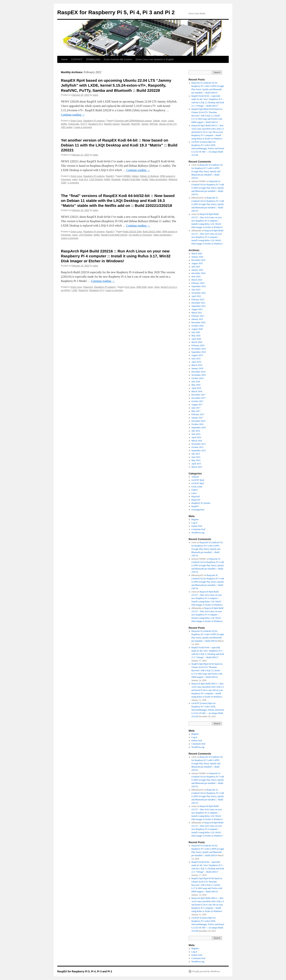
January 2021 (197, 319)
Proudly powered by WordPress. (206, 971)
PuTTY (84, 124)
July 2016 (196, 431)
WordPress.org (198, 533)
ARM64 (127, 176)
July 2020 (196, 332)
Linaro (171, 121)
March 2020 (197, 342)
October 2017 (198, 401)
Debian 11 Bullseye (149, 176)
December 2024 (198, 273)
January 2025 (197, 270)
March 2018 (197, 391)
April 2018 (196, 388)
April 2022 (196, 296)
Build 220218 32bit (133, 232)
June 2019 (196, 359)
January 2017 (197, 418)
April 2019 (196, 362)
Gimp (157, 287)
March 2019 (197, 365)
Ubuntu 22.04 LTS (168, 124)
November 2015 (199, 444)
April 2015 (196, 464)
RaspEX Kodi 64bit (131, 179)
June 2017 (196, 408)
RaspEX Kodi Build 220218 (114, 235)
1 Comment (73, 183)
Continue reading (73, 115)
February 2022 (198, 299)
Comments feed (198, 529)
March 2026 (197, 254)
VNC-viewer (67, 127)
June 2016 (196, 434)
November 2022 (199, 293)
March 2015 (197, 467)
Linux (194, 493)
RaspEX (110, 176)
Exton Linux (76, 121)
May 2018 (196, 385)
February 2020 (198, 345)
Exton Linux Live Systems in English (155, 59)
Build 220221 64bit (152, 232)
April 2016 (196, 437)
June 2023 (196, 290)
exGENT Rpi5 (198, 483)
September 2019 (199, 352)
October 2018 (198, 378)
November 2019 (199, 349)
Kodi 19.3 (83, 179)
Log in (194, 523)
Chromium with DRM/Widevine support (133, 121)
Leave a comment (83, 127)
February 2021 (198, 316)
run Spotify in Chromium (140, 235)
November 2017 (199, 398)
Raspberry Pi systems (94, 121)
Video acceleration (158, 179)
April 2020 (196, 339)
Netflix (64, 124)
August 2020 (197, 329)
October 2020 (198, 326)
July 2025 (196, 267)
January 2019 (197, 368)
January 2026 (197, 257)
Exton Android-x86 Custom (118, 59)
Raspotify (125, 124)
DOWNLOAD (93, 59)
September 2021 (199, 306)
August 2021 (197, 309)
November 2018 (199, 375)
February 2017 (198, 414)
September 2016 (199, 428)
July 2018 (196, 382)
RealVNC (136, 124)
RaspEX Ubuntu (112, 124)
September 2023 (199, 286)
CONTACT (77, 59)
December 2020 (198, 322)
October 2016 (198, 424)
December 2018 (198, 372)
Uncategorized (198, 510)
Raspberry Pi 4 (95, 124)
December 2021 (198, 303)
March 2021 (197, 313)
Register (195, 519)
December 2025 (198, 260)
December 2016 (198, 421)
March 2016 (197, 441)
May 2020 (196, 336)
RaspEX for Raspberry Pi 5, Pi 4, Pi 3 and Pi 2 (116, 12)
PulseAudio (74, 124)
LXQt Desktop (96, 179)
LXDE (74, 290)
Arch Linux (130, 287)
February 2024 (198, 283)
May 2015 (196, 460)
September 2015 (199, 451)
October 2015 (198, 447)
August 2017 (197, 405)
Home (64, 59)
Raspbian (116, 179)
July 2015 (196, 454)
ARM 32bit (141, 287)
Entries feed (197, 526)
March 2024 (197, 280)
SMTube (154, 124)
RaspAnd (196, 496)
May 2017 (196, 411)
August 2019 (197, 355)
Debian (156, 121)
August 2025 (197, 263)
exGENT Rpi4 (198, 480)
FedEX (195, 490)
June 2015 (196, 457)
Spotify (145, 179)
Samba (145, 124)
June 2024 (196, 277)
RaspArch (88, 287)
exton (95, 95)
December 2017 (198, 395)
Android (195, 477)
